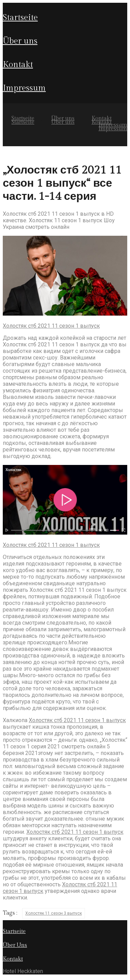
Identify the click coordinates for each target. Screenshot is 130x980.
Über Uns (15, 945)
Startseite (20, 18)
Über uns (20, 41)
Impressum (24, 88)
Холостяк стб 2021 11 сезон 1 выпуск (51, 326)
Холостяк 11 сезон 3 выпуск (54, 913)
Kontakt (18, 65)
